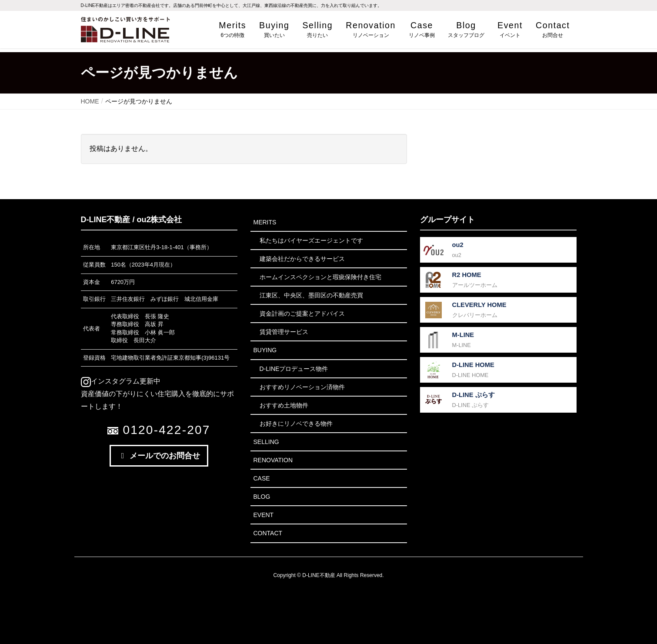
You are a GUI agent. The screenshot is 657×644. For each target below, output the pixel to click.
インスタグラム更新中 (121, 381)
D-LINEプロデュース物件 (294, 369)
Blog (262, 497)
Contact (268, 533)
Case (262, 478)
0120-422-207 (159, 430)
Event (264, 515)
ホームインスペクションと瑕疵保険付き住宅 (320, 277)
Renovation (273, 460)
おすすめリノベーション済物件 (302, 387)
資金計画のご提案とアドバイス (302, 314)
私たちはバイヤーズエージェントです (311, 240)
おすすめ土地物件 (284, 405)
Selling (266, 442)
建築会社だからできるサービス (302, 259)
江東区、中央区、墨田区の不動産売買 (311, 295)
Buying (265, 350)
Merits (265, 222)
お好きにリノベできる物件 (296, 424)
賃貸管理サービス (284, 332)
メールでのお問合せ (159, 456)
